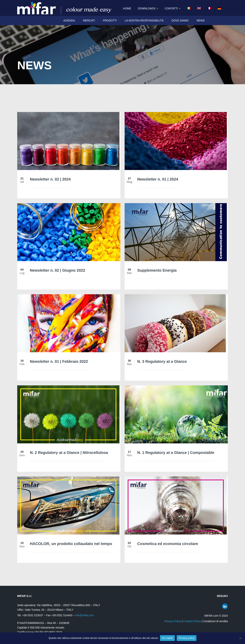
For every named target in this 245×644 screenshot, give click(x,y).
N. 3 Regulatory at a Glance (162, 361)
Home (127, 8)
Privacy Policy (173, 621)
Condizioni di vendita (215, 621)
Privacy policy (187, 638)
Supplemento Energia (157, 270)
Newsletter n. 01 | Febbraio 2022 (59, 361)
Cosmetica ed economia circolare (168, 544)
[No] (240, 638)
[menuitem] (187, 8)
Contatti (171, 8)
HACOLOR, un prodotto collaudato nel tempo (71, 544)
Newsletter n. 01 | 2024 (158, 179)
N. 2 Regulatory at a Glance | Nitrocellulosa (69, 453)
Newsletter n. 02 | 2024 (50, 179)
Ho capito (167, 638)
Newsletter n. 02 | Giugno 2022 (58, 270)
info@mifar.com (85, 615)
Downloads (147, 8)
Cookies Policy (192, 621)
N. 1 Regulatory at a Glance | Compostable (176, 453)
